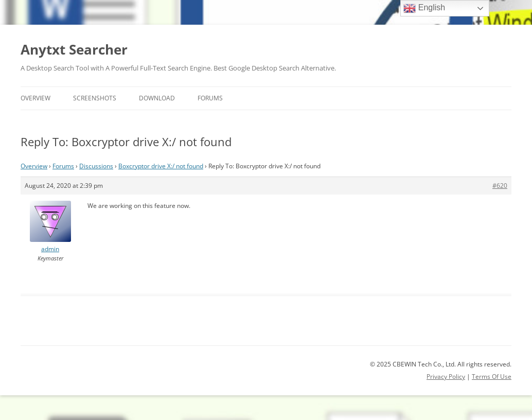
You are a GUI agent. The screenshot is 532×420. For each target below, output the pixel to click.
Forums (210, 98)
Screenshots (95, 98)
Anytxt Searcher (74, 49)
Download (157, 98)
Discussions (96, 166)
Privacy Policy (446, 377)
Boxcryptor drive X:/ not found (161, 166)
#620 (500, 186)
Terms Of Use (492, 377)
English (424, 8)
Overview (36, 98)
